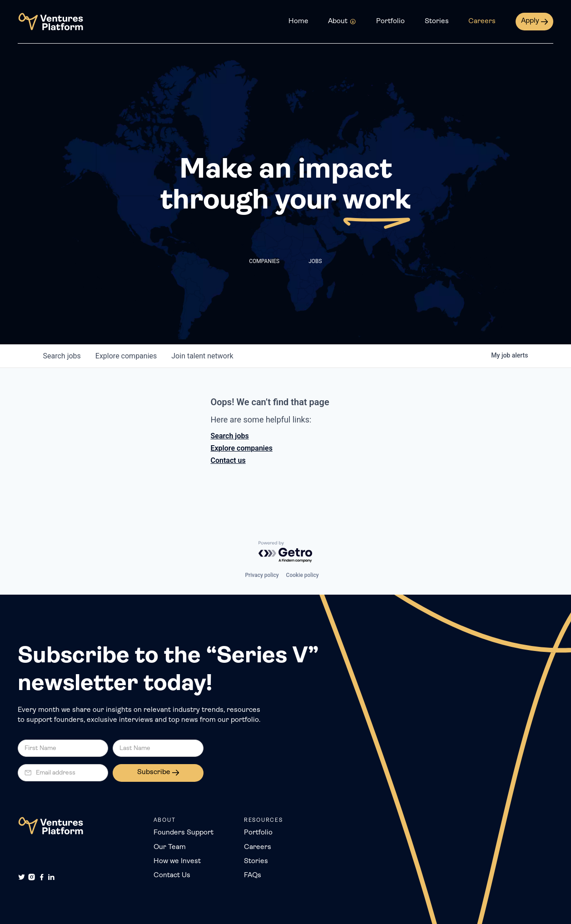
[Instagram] (32, 877)
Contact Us (172, 875)
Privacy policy (262, 575)
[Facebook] (42, 877)
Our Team (170, 847)
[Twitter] (22, 877)
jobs (62, 356)
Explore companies (242, 448)
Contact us (228, 460)
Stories (437, 21)
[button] (342, 22)
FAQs (253, 875)
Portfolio (390, 21)
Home (298, 21)
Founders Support (184, 833)
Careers (482, 21)
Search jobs (230, 436)
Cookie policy (303, 575)
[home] (50, 22)
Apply (530, 21)
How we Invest (177, 861)
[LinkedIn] (51, 877)
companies (126, 356)
